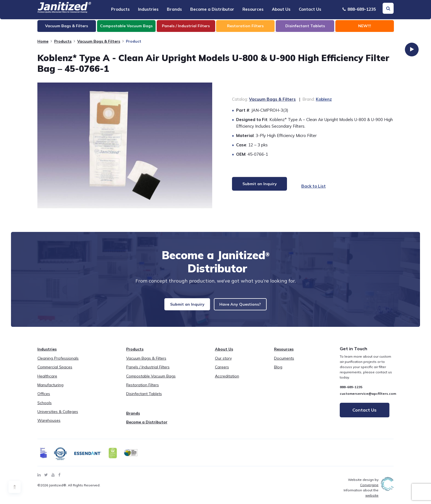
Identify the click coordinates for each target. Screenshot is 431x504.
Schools (45, 407)
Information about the (361, 497)
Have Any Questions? (247, 306)
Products (120, 9)
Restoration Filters (143, 389)
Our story (223, 362)
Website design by (363, 487)
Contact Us (310, 9)
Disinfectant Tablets (144, 398)
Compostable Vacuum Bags (151, 380)
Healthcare (47, 380)
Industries (148, 9)
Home (43, 41)
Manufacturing (50, 389)
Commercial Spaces (55, 371)
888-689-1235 (359, 9)
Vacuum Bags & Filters (99, 41)
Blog (278, 371)
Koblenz (324, 99)
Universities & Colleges (58, 416)
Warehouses (49, 425)
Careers (222, 371)
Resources (253, 9)
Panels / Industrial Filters (148, 371)
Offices (44, 398)
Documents (284, 362)
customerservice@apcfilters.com (368, 398)
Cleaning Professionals (58, 362)
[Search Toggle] (388, 8)
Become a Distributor (212, 9)
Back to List (315, 186)
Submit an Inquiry (179, 306)
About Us (281, 9)
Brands (174, 9)
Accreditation (227, 380)
